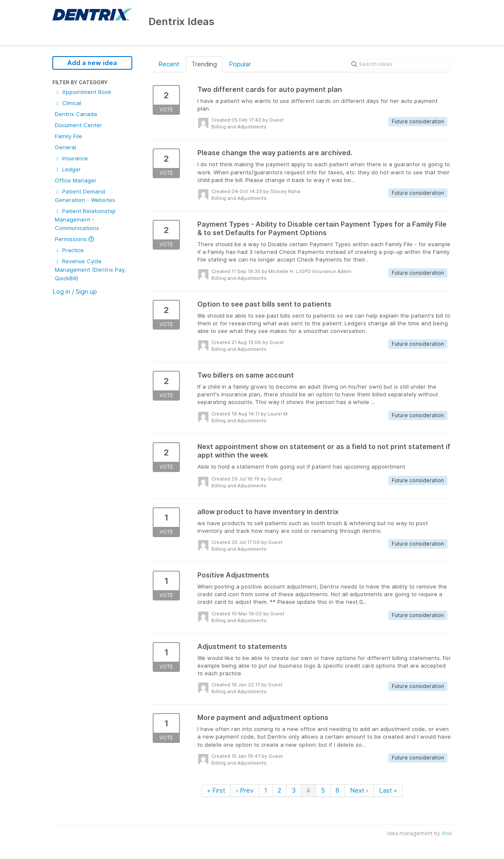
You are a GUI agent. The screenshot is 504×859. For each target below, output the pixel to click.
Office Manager (76, 180)
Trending (204, 64)
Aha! (447, 833)
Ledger (68, 169)
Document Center (78, 125)
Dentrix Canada (76, 114)
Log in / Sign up (75, 292)
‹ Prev (245, 790)
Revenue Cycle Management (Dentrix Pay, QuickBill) (91, 270)
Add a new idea (92, 63)
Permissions (74, 239)
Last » (388, 790)
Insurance (71, 158)
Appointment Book (83, 92)
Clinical (68, 103)
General (65, 147)
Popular (240, 64)
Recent (169, 64)
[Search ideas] (400, 64)
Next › (359, 790)
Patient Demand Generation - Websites (85, 196)
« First (216, 790)
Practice (69, 250)
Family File (68, 136)
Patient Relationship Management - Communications (85, 219)
